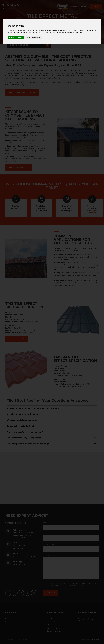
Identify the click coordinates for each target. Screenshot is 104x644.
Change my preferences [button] (33, 38)
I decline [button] (20, 38)
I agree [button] (11, 38)
